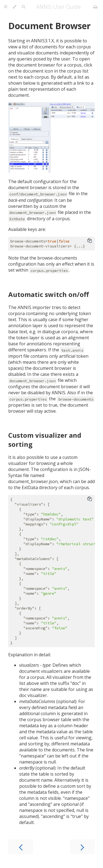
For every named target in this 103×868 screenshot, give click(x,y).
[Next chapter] (82, 847)
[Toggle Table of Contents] (6, 7)
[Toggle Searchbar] (23, 7)
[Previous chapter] (21, 847)
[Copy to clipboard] (90, 241)
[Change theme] (14, 7)
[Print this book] (95, 7)
